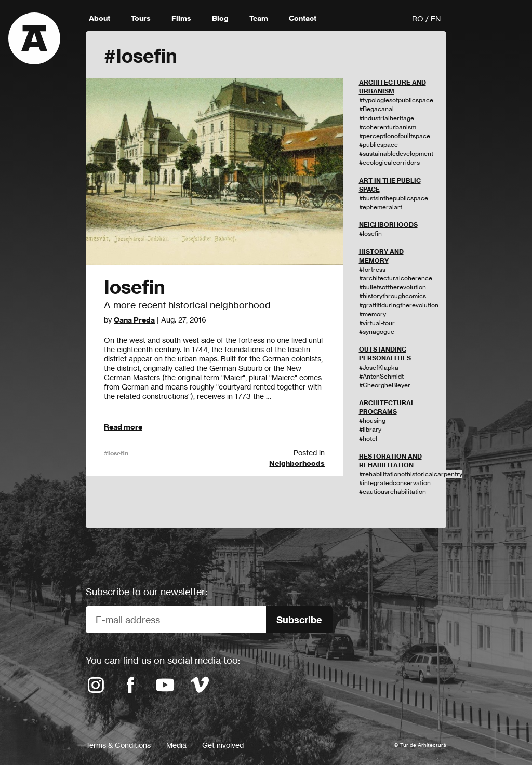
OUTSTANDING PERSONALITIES (385, 354)
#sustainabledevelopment (396, 153)
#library (370, 429)
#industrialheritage (387, 118)
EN (436, 18)
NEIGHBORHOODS (388, 225)
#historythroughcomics (393, 296)
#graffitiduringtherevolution (399, 305)
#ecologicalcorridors (389, 162)
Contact (303, 18)
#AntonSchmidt (381, 376)
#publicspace (378, 145)
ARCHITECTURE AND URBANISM (393, 87)
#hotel (368, 439)
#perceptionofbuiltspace (395, 136)
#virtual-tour (377, 323)
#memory (373, 314)
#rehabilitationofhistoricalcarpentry (411, 474)
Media (176, 745)
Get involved (223, 745)
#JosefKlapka (379, 367)
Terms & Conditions (118, 745)
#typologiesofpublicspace (396, 100)
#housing (372, 420)
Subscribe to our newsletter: (147, 592)
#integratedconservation (395, 483)
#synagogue (377, 332)
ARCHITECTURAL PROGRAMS (387, 407)
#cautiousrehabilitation (393, 492)
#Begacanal (376, 109)
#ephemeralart (381, 207)
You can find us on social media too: (163, 660)
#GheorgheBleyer (385, 385)
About (99, 18)
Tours (141, 18)
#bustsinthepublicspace (394, 198)
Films (181, 18)
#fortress (372, 269)
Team (259, 18)
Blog (220, 18)
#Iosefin (116, 453)
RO (418, 18)
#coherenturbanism (388, 127)
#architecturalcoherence (396, 278)
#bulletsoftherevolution (393, 287)
